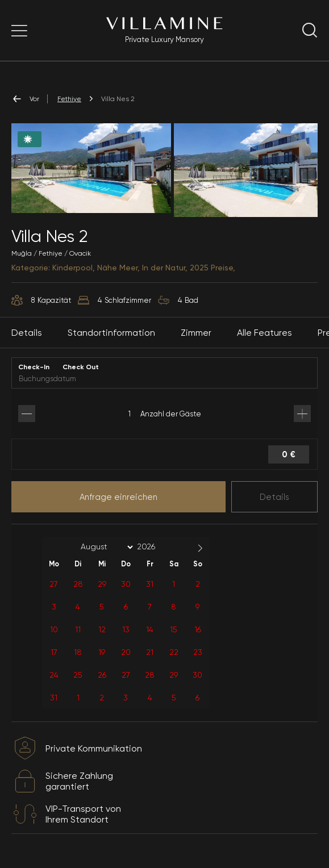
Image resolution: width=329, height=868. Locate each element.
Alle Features (265, 333)
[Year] (155, 546)
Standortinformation (111, 333)
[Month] (105, 547)
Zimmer (196, 333)
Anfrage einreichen (118, 497)
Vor (25, 99)
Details (274, 497)
